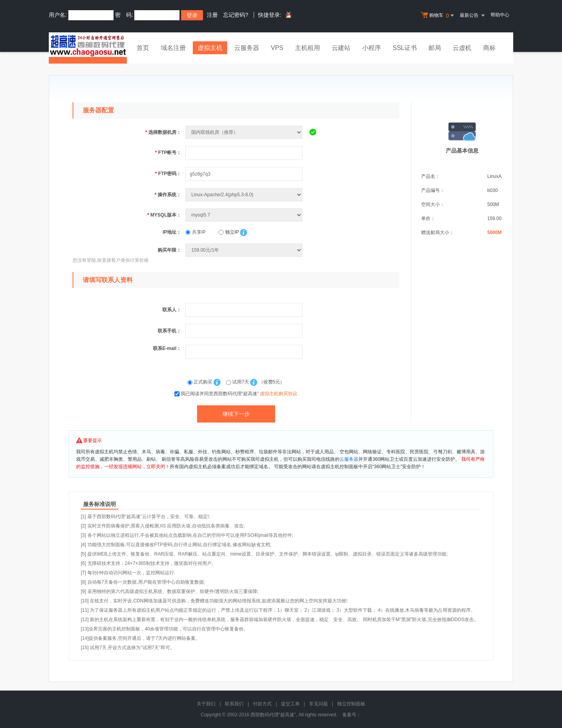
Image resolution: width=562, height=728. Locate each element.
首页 (143, 48)
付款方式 (262, 704)
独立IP (229, 232)
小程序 (372, 48)
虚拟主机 (210, 48)
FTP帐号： (168, 153)
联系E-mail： (167, 348)
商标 (489, 48)
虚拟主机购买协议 (279, 394)
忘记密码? (236, 15)
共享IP (196, 232)
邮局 (435, 48)
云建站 (341, 48)
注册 (212, 15)
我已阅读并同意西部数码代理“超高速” (239, 394)
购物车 (438, 16)
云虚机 (462, 48)
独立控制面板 (351, 704)
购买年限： (169, 250)
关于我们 (206, 704)
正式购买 (201, 382)
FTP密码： (168, 174)
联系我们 (234, 704)
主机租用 (308, 48)
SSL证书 (405, 48)
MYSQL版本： (164, 215)
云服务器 (247, 48)
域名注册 (173, 48)
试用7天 (238, 382)
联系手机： (169, 331)
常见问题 (318, 704)
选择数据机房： (163, 132)
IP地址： (172, 232)
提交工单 (290, 704)
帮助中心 (500, 15)
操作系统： (168, 195)
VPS (277, 48)
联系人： (172, 310)
